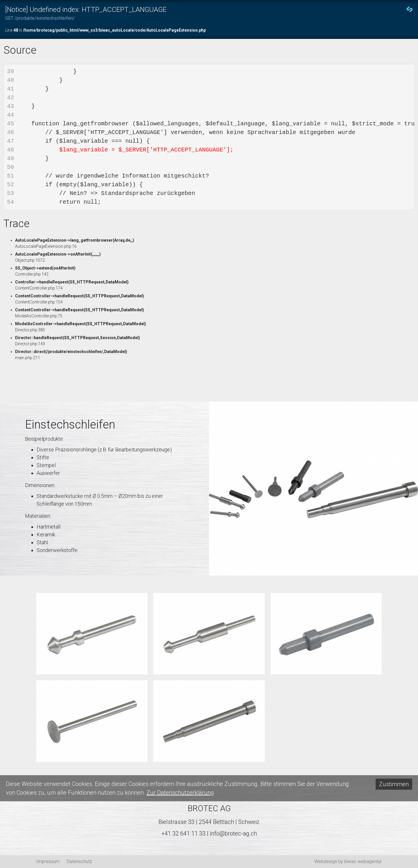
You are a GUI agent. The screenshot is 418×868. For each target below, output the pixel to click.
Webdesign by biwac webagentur (348, 861)
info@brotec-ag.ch (233, 833)
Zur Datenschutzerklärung (180, 793)
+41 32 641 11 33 (183, 833)
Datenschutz (79, 861)
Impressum (48, 861)
